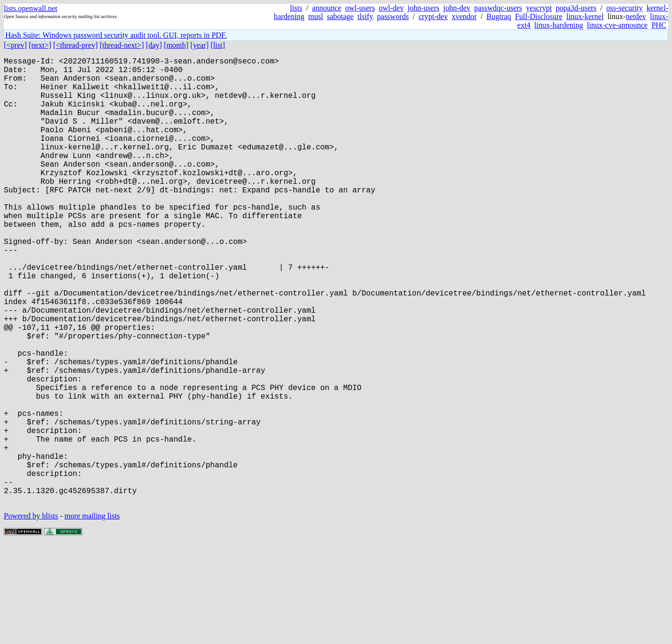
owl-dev (391, 8)
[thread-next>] (122, 45)
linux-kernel (585, 16)
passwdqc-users (498, 8)
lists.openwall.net (31, 8)
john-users (423, 8)
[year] (200, 45)
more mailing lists (92, 615)
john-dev (457, 8)
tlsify (365, 16)
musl (315, 16)
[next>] (40, 45)
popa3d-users (576, 8)
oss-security (624, 8)
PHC (659, 25)
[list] (218, 45)
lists (296, 8)
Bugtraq (499, 16)
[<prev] (15, 45)
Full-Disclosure (539, 16)
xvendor (464, 16)
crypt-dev (433, 16)
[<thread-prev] (75, 45)
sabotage (340, 16)
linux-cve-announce (617, 25)
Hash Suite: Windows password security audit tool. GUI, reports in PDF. (116, 35)
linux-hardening (559, 25)
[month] (176, 45)
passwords (393, 16)
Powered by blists (31, 615)
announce (326, 8)
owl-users (360, 8)
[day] (154, 45)
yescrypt (539, 8)
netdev (636, 16)
